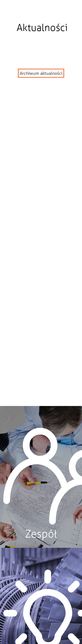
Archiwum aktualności (41, 73)
